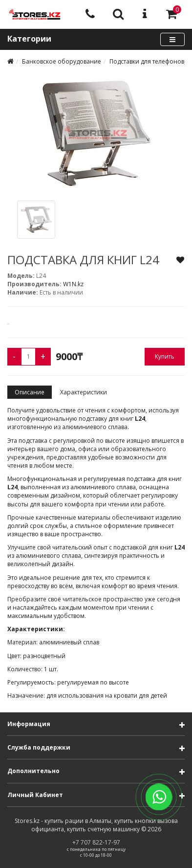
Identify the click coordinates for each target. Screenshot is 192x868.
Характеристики (84, 392)
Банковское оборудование (62, 61)
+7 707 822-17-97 (96, 842)
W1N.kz (73, 284)
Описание (30, 392)
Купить (165, 356)
